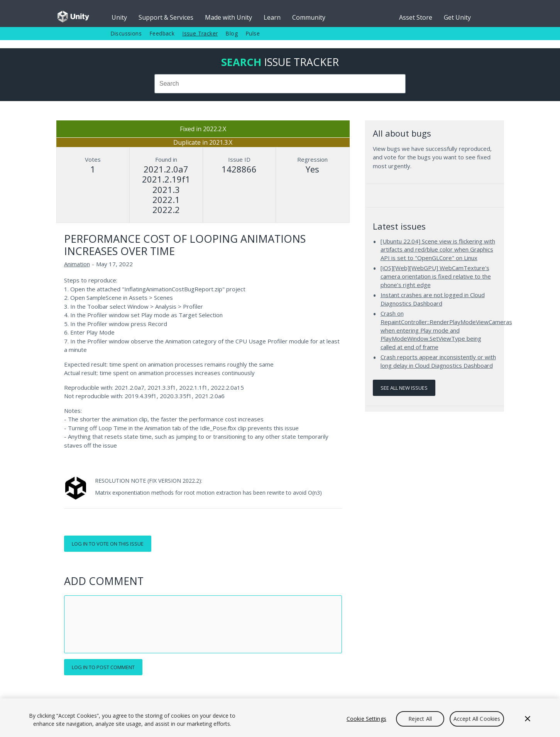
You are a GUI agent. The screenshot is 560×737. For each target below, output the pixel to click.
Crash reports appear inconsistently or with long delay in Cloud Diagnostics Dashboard (438, 361)
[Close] (528, 719)
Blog (232, 33)
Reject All (420, 719)
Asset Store (416, 17)
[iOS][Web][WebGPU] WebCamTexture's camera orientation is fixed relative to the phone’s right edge (436, 276)
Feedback (162, 33)
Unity (119, 17)
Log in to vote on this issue (108, 544)
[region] (280, 718)
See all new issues (404, 388)
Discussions (126, 33)
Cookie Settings (366, 719)
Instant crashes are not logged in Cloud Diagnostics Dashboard (433, 299)
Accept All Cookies (477, 719)
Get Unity (457, 17)
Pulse (253, 33)
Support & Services (166, 17)
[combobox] (280, 84)
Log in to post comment (103, 667)
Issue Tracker (200, 33)
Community (309, 17)
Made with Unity (228, 17)
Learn (272, 17)
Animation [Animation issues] (77, 264)
